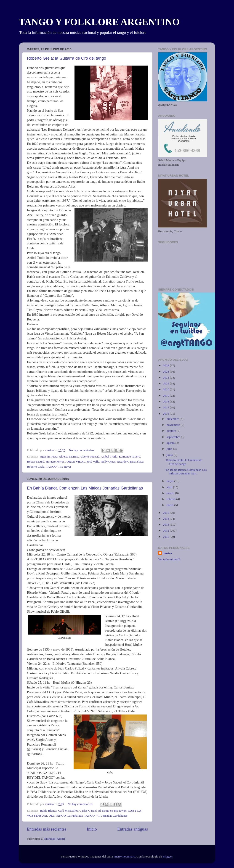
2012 (166, 531)
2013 (166, 525)
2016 (166, 414)
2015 (166, 513)
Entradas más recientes (47, 829)
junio (170, 455)
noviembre (174, 425)
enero (170, 505)
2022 (166, 377)
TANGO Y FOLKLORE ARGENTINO (99, 22)
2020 (166, 389)
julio (170, 449)
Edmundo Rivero (129, 456)
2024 (166, 365)
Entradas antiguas (133, 829)
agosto (171, 443)
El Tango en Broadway (112, 811)
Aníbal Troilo (109, 456)
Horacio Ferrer (55, 462)
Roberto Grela (36, 467)
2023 (166, 372)
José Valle (93, 462)
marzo (171, 493)
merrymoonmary (125, 856)
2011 (166, 537)
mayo (170, 481)
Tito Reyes (65, 467)
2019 (166, 396)
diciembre (173, 419)
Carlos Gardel (88, 811)
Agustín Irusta (49, 456)
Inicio (92, 829)
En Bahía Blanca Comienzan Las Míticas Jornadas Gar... (186, 472)
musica (167, 553)
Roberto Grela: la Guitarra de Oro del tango (66, 58)
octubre (172, 431)
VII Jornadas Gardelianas (112, 816)
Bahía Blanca (48, 811)
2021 (166, 383)
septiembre (174, 437)
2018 (166, 401)
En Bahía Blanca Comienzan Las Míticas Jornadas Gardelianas (85, 488)
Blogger (168, 856)
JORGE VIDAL (75, 462)
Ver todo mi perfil (169, 559)
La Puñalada (75, 816)
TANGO (51, 467)
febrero (171, 499)
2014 (166, 519)
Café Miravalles (68, 811)
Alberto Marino (69, 456)
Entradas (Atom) (55, 839)
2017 (166, 407)
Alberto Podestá (89, 456)
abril (170, 487)
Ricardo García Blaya (130, 462)
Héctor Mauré (36, 462)
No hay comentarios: (82, 450)
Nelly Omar (108, 462)
